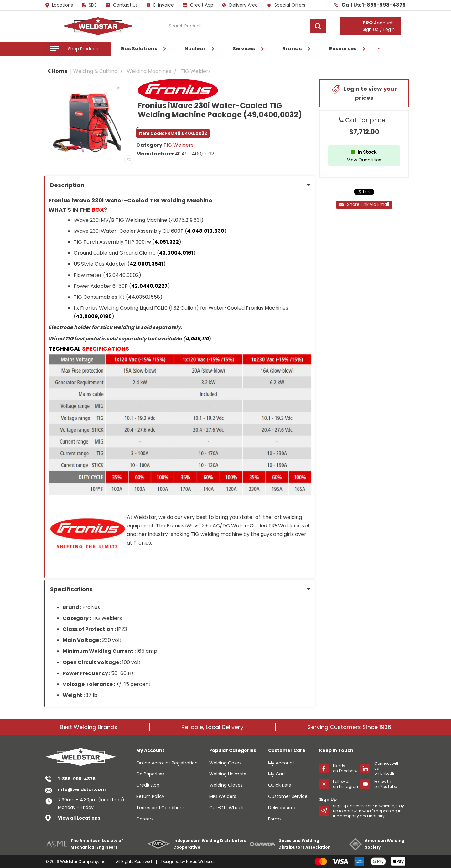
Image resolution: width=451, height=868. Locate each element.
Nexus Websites (201, 862)
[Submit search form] (318, 26)
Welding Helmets (228, 774)
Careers (145, 819)
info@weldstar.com (82, 789)
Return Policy (150, 796)
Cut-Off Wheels (227, 808)
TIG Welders (196, 71)
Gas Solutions (139, 49)
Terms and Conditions (161, 808)
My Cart (277, 774)
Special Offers (286, 5)
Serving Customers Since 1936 (349, 727)
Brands (292, 49)
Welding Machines (149, 71)
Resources (343, 49)
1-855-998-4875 (77, 779)
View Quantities (364, 160)
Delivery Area (240, 5)
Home (57, 71)
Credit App (198, 5)
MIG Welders (223, 796)
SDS (89, 5)
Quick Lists (280, 785)
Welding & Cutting (95, 71)
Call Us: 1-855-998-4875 (370, 5)
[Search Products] (245, 26)
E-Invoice (160, 5)
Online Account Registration (167, 763)
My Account (281, 763)
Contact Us (122, 5)
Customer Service (288, 796)
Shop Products (84, 49)
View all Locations (79, 818)
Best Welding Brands (89, 727)
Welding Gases (225, 763)
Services (244, 49)
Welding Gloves (226, 785)
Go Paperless (150, 774)
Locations (59, 5)
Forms (275, 819)
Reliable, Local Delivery (212, 727)
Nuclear (195, 49)
